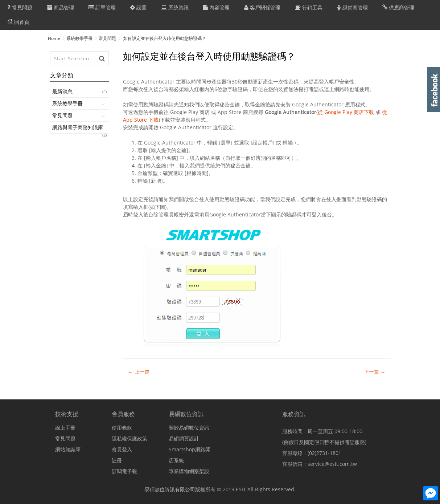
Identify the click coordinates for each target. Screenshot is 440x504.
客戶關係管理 (262, 7)
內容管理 (216, 7)
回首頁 (18, 22)
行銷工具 (309, 7)
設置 (138, 7)
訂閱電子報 (124, 471)
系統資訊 (175, 7)
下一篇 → (375, 372)
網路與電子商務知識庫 (79, 129)
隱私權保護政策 (129, 438)
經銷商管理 (352, 7)
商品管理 (60, 7)
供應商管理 (398, 7)
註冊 (117, 460)
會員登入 (122, 449)
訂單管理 (102, 7)
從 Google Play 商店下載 (346, 112)
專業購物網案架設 (189, 471)
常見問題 (20, 7)
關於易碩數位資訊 (189, 428)
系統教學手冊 (79, 38)
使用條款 (122, 428)
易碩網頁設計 (184, 438)
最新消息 (79, 91)
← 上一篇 (139, 372)
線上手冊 (65, 428)
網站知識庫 (68, 449)
